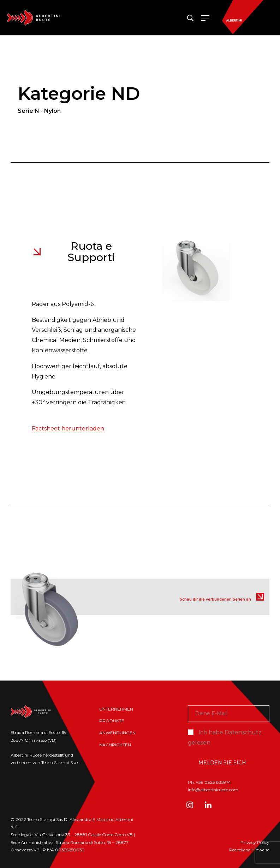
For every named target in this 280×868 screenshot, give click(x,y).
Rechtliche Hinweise (249, 850)
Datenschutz (243, 732)
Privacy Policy (255, 842)
